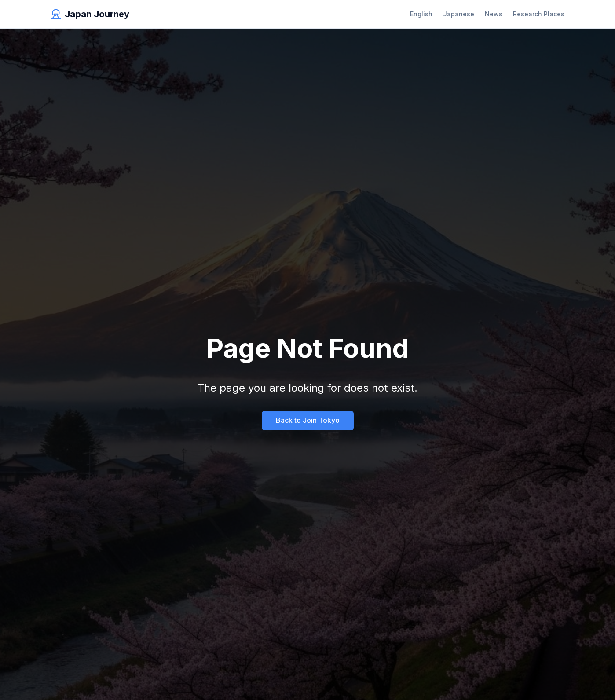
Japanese (459, 14)
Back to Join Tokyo (308, 420)
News (494, 14)
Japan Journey (97, 14)
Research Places (539, 14)
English (421, 14)
